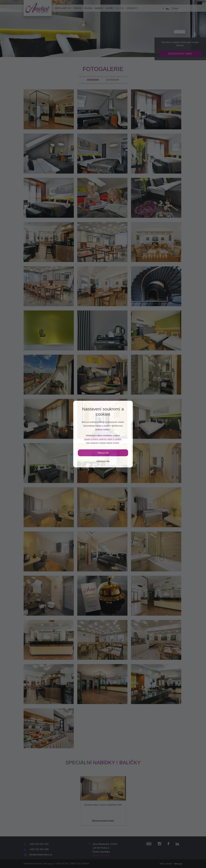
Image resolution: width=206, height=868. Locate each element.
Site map (48, 864)
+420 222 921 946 (39, 849)
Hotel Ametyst (63, 8)
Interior (93, 80)
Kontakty (132, 8)
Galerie (120, 8)
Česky (175, 8)
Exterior (113, 80)
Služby (110, 8)
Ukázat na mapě (101, 855)
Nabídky (99, 8)
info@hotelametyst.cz (41, 855)
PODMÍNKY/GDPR (33, 864)
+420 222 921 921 (39, 844)
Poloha (88, 8)
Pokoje (78, 8)
